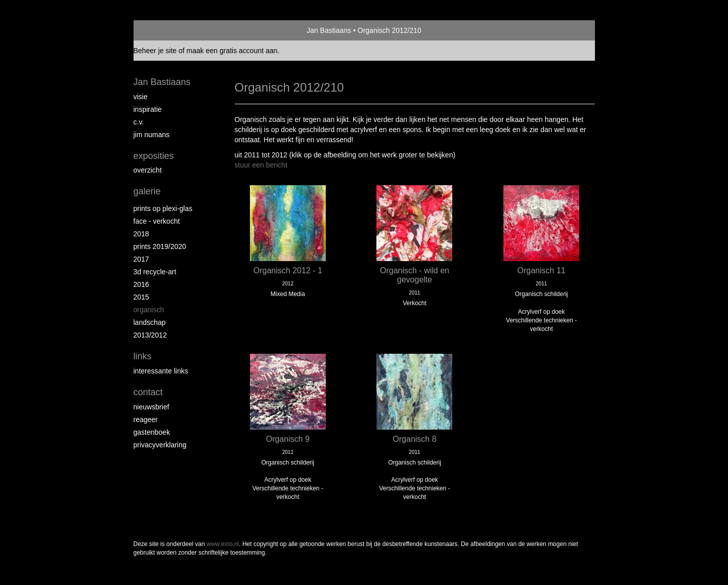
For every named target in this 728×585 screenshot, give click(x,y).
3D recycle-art (155, 272)
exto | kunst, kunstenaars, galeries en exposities (162, 30)
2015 (141, 297)
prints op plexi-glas (163, 208)
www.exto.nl (223, 544)
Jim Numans (152, 135)
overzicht (148, 170)
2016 (141, 284)
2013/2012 (150, 335)
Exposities (154, 156)
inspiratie (148, 109)
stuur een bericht (261, 165)
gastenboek (152, 432)
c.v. (139, 122)
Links (143, 356)
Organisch (149, 310)
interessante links (161, 371)
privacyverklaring (160, 445)
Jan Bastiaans (329, 30)
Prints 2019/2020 (160, 246)
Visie (141, 97)
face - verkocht (157, 221)
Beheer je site (155, 51)
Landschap (150, 322)
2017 (141, 259)
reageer (146, 420)
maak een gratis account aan (232, 51)
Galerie (147, 191)
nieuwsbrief (152, 407)
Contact (148, 392)
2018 (141, 234)
